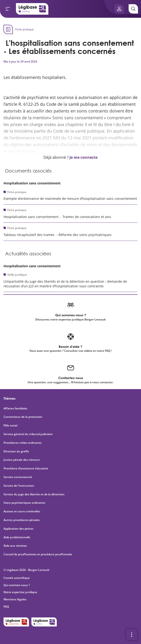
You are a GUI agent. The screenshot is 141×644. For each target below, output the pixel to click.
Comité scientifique (17, 578)
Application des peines (18, 529)
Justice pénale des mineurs (22, 460)
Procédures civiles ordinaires (23, 443)
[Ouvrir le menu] (8, 9)
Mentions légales (15, 599)
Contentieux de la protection (23, 417)
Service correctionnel (18, 477)
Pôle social (10, 426)
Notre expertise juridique (20, 592)
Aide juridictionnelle (17, 537)
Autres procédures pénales (22, 520)
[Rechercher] (133, 9)
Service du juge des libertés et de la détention (34, 494)
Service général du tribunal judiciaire (28, 434)
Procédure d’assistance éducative (26, 468)
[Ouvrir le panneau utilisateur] (119, 9)
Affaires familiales (15, 408)
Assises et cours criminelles (22, 511)
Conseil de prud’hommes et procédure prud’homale (38, 554)
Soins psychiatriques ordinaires (24, 503)
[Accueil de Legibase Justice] (32, 9)
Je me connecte (83, 157)
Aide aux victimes (15, 546)
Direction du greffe (16, 451)
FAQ (6, 607)
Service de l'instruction (19, 486)
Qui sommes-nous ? (17, 585)
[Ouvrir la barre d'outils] (132, 635)
